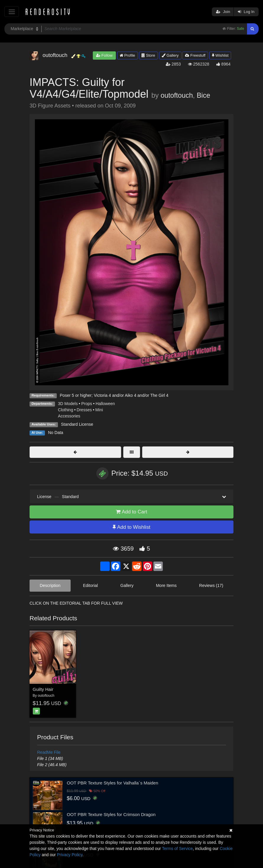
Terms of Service (177, 849)
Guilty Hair (43, 689)
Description (50, 585)
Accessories (69, 416)
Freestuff (195, 55)
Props (87, 404)
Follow (104, 55)
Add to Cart (131, 512)
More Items (166, 585)
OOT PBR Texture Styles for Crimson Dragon (111, 814)
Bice (204, 95)
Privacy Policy (70, 855)
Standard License (77, 424)
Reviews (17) (211, 585)
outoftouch (177, 95)
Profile (127, 55)
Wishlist (220, 55)
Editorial (91, 585)
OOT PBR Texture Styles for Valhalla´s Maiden (112, 783)
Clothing (65, 410)
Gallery (170, 55)
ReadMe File (49, 752)
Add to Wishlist (131, 527)
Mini (99, 410)
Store (148, 55)
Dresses (84, 410)
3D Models (68, 404)
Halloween (105, 404)
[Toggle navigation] (12, 12)
